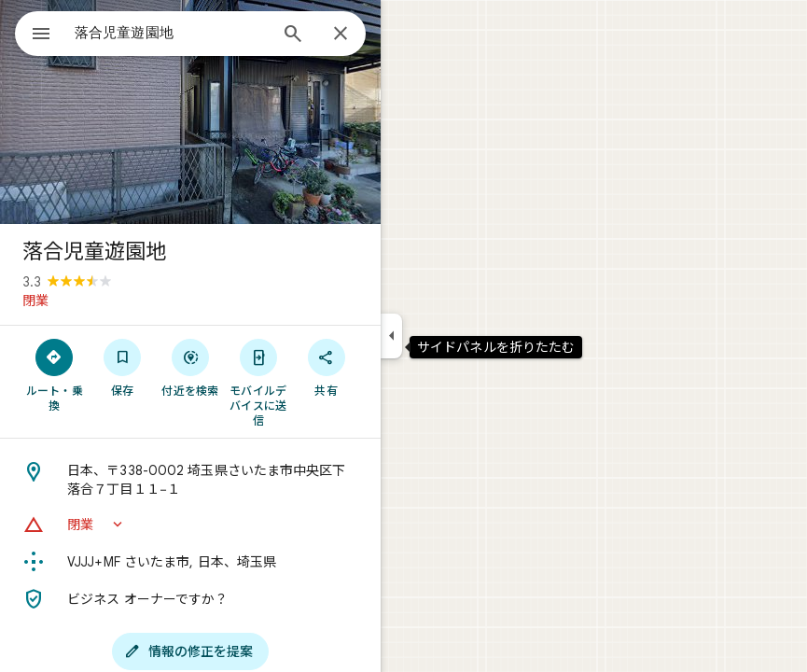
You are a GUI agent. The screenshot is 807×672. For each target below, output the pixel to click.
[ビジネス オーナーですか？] (190, 599)
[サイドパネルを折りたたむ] (391, 336)
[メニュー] (41, 35)
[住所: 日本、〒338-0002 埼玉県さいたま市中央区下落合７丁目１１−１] (190, 480)
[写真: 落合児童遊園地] (190, 112)
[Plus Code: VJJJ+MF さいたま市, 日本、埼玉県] (190, 562)
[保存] (123, 367)
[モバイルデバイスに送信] (258, 382)
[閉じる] (341, 35)
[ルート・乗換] (55, 374)
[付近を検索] (191, 367)
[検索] (293, 35)
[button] (190, 525)
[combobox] (171, 33)
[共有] (326, 367)
